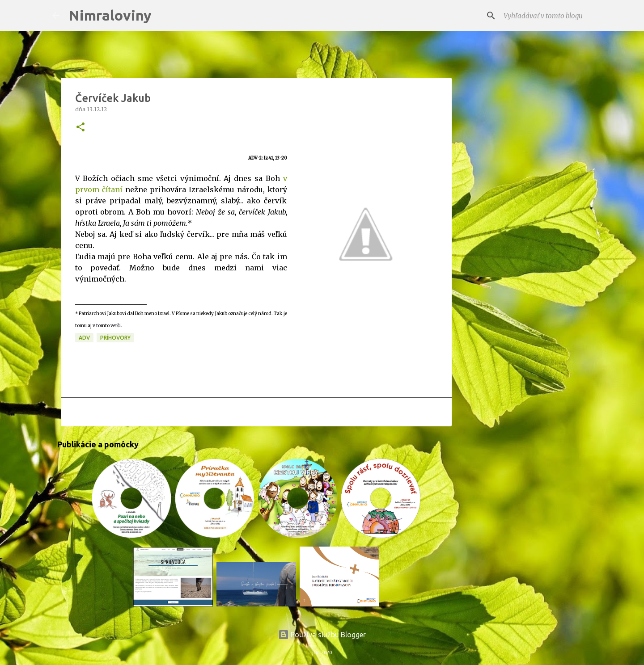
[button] (80, 128)
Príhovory (115, 338)
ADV (84, 338)
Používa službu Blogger (322, 635)
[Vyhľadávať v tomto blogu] (547, 16)
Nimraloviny (110, 15)
